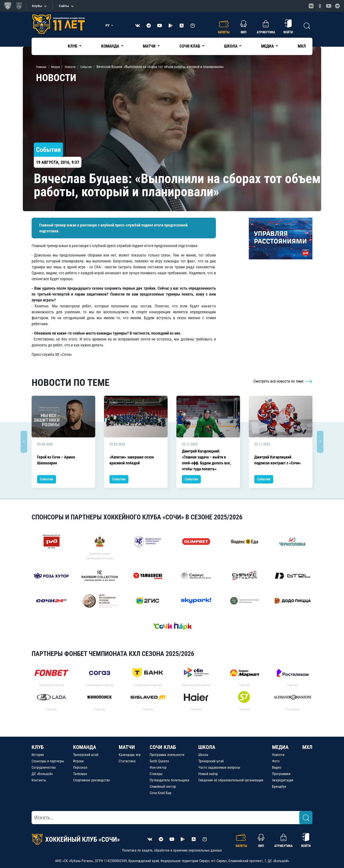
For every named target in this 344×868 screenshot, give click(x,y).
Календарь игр (130, 755)
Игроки (78, 761)
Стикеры (156, 774)
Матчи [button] (150, 46)
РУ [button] (108, 26)
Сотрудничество (44, 767)
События (47, 479)
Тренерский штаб (86, 755)
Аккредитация (283, 780)
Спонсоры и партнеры (48, 761)
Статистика (127, 761)
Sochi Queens (159, 761)
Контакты (39, 780)
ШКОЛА (207, 747)
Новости (278, 755)
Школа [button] (231, 46)
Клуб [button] (73, 46)
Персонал (80, 767)
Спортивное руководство (91, 780)
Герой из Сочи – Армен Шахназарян (56, 460)
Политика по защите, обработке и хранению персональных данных (172, 850)
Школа (203, 755)
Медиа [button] (268, 46)
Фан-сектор (158, 767)
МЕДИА (280, 747)
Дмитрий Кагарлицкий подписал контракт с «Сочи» (278, 460)
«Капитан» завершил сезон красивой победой (132, 460)
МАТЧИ (127, 747)
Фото (276, 761)
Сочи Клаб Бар (160, 793)
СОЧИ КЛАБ (163, 747)
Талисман (80, 774)
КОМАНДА (85, 747)
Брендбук (279, 787)
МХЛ (302, 46)
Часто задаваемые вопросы (219, 767)
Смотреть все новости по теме (283, 381)
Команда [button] (111, 46)
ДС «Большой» (42, 774)
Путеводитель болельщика (169, 780)
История (38, 755)
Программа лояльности (167, 755)
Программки (281, 774)
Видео (277, 767)
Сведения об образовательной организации (231, 780)
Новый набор (208, 774)
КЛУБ (38, 747)
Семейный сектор (163, 787)
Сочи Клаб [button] (190, 46)
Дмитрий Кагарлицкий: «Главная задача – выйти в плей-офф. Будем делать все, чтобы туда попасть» (206, 460)
